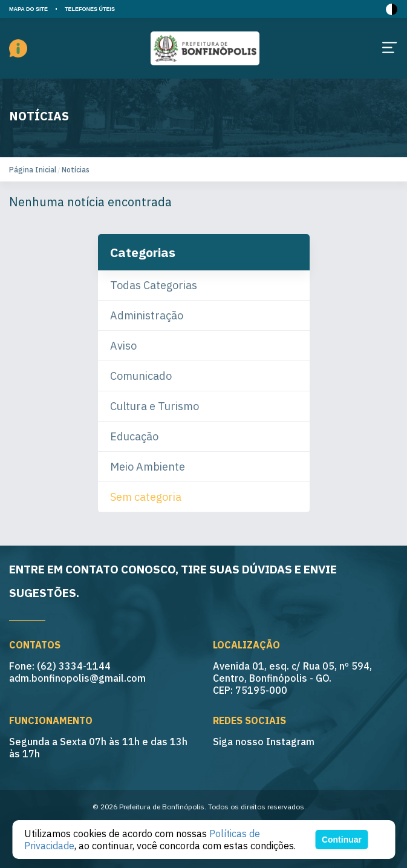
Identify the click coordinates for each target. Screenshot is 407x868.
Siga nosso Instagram (264, 742)
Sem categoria (146, 497)
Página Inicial (33, 170)
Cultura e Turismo (155, 406)
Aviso (123, 346)
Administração (147, 315)
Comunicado (141, 376)
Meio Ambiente (148, 467)
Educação (134, 436)
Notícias (76, 170)
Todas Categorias (154, 285)
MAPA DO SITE (28, 9)
